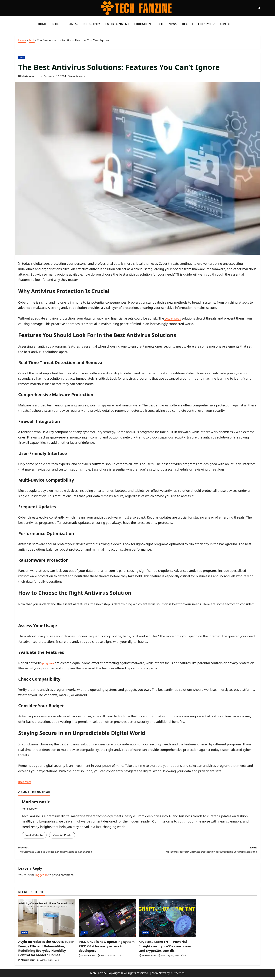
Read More (26, 782)
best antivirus (174, 318)
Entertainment (117, 24)
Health (187, 24)
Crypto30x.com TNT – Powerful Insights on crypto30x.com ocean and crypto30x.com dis (165, 949)
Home (42, 24)
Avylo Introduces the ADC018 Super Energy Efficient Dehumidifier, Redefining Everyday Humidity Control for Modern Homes (46, 951)
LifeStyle (205, 24)
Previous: (78, 851)
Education (143, 24)
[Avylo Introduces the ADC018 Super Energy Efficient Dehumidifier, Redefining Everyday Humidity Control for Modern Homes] (47, 921)
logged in (41, 878)
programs (49, 663)
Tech (160, 24)
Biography (92, 24)
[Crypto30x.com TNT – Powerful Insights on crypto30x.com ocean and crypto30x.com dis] (168, 921)
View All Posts (64, 835)
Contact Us (228, 24)
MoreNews (159, 976)
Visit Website (35, 835)
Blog (56, 24)
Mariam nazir (30, 76)
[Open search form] (259, 8)
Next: (197, 851)
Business (71, 24)
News (173, 24)
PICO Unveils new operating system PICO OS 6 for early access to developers (107, 949)
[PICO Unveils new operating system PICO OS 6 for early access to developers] (107, 921)
